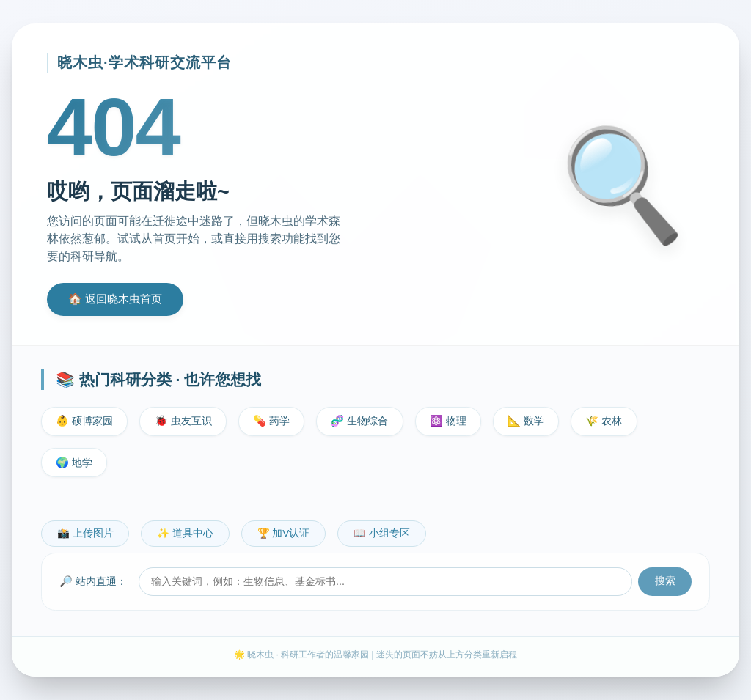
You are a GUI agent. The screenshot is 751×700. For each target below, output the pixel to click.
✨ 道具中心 (185, 533)
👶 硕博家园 (84, 421)
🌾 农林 (604, 421)
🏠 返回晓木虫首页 (115, 299)
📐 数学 (526, 421)
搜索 (665, 581)
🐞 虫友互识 (183, 421)
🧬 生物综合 (359, 421)
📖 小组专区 (382, 533)
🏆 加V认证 (284, 533)
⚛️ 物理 (448, 421)
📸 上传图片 (85, 533)
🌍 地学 (74, 463)
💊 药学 (271, 421)
